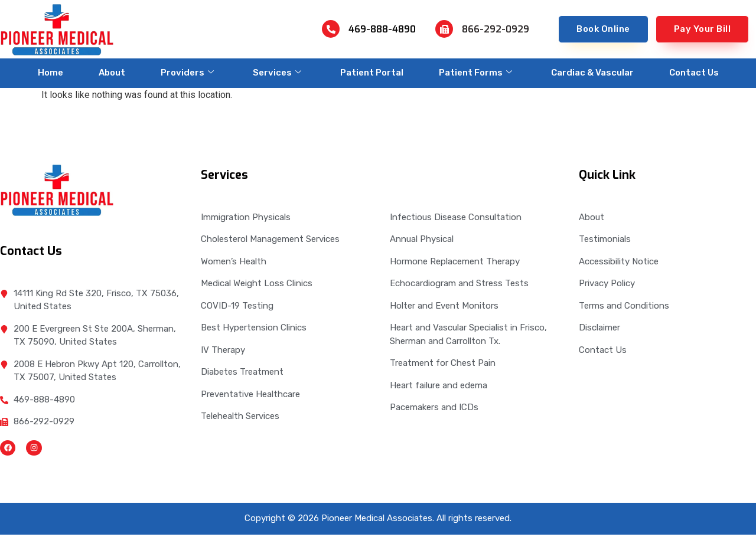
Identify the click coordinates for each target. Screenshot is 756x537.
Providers (187, 73)
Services (277, 73)
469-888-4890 (382, 29)
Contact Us (694, 73)
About (112, 73)
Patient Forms (475, 73)
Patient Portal (372, 73)
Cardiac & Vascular (592, 73)
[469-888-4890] (331, 29)
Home (50, 73)
